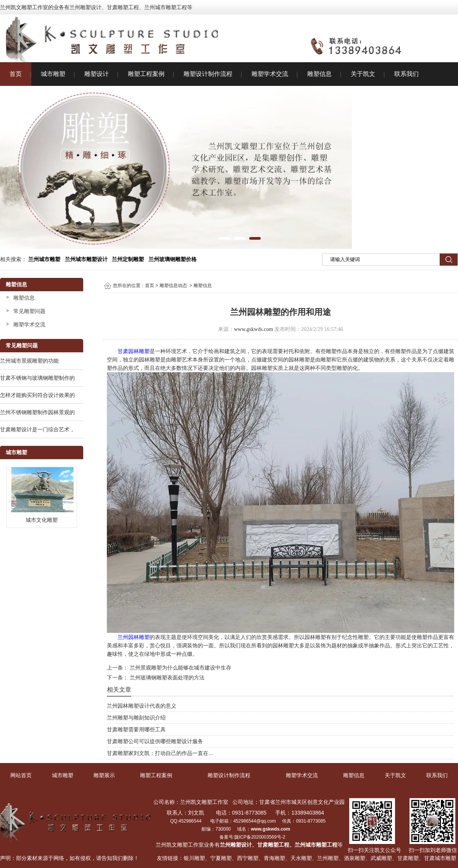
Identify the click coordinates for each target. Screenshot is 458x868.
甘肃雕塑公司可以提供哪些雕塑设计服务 (155, 741)
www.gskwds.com (254, 329)
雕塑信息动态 (173, 286)
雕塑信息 (319, 74)
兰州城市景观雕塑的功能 (29, 361)
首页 (16, 74)
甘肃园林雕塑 (134, 351)
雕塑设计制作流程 (208, 74)
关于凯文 (363, 74)
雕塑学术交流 (270, 74)
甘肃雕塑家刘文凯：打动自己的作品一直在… (160, 753)
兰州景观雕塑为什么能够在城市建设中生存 (180, 668)
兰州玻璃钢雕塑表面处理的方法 (166, 678)
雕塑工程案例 (146, 74)
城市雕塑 (53, 74)
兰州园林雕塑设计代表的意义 (142, 706)
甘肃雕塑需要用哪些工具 (136, 729)
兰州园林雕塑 (134, 637)
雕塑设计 (97, 74)
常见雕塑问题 (29, 311)
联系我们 (406, 74)
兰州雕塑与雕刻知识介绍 (136, 718)
